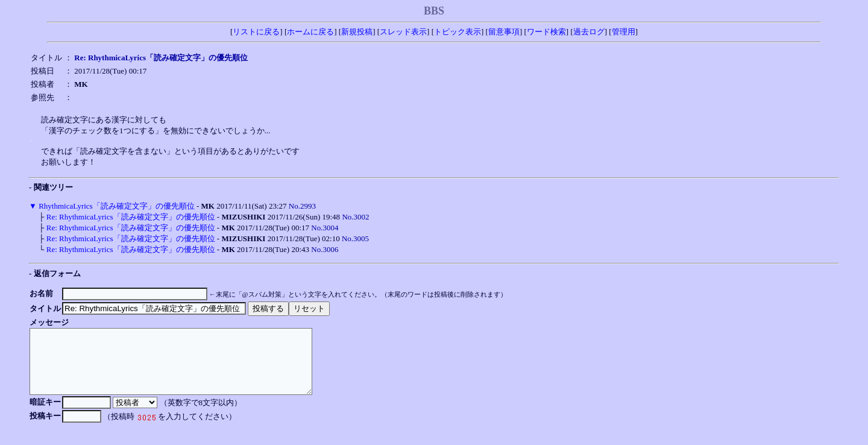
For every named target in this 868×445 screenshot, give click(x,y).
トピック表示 (458, 32)
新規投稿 (357, 32)
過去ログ (589, 32)
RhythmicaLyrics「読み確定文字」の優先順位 (117, 206)
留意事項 (504, 32)
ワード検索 (546, 32)
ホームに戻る (310, 32)
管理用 (624, 32)
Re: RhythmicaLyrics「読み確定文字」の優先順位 (131, 217)
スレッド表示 (403, 32)
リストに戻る (256, 32)
